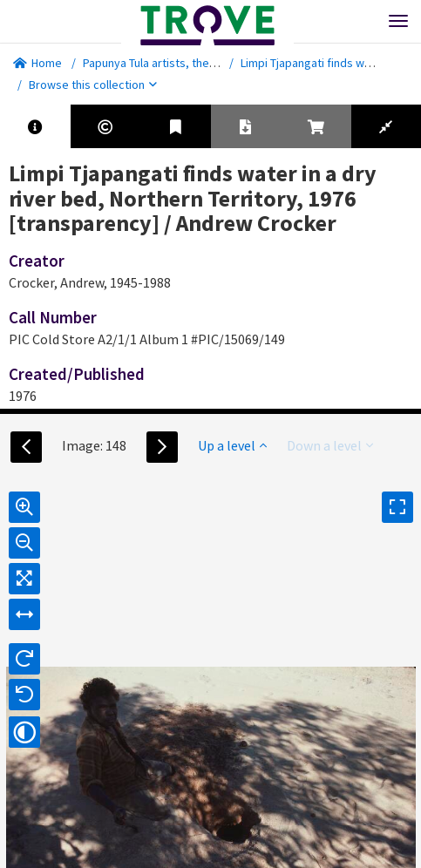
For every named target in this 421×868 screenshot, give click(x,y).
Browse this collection (93, 85)
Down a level (330, 445)
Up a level (232, 445)
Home (37, 63)
